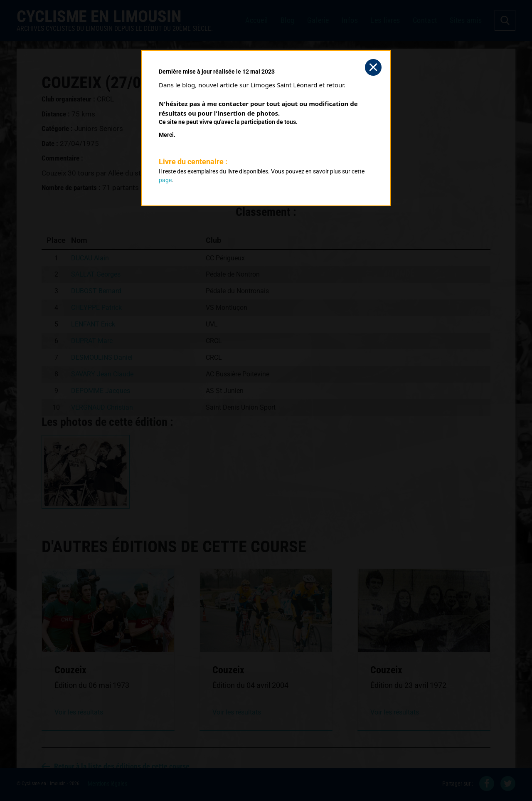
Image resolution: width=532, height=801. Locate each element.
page (165, 180)
